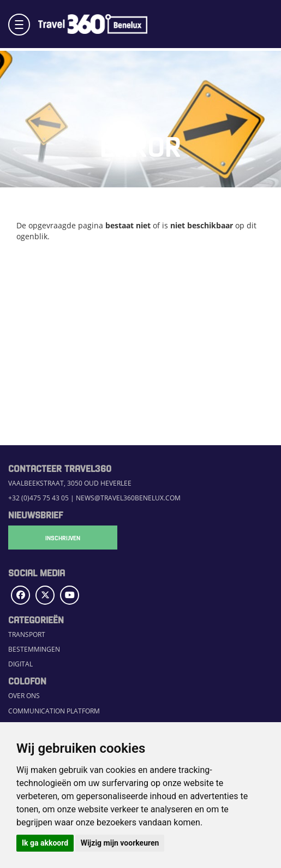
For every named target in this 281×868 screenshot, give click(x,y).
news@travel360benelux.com (128, 498)
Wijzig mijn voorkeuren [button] (120, 843)
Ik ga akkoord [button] (45, 843)
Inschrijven (63, 538)
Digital (20, 664)
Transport (27, 634)
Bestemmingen (34, 649)
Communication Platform (54, 711)
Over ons (24, 696)
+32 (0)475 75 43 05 (38, 498)
